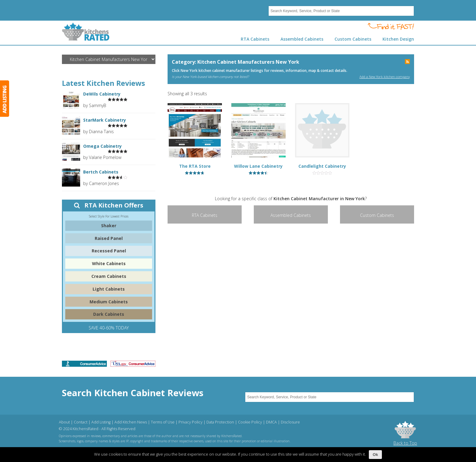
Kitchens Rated (86, 32)
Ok (375, 455)
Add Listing (101, 422)
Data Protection (220, 422)
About (64, 422)
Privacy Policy (190, 422)
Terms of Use (163, 422)
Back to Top (405, 443)
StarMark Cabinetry (105, 120)
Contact (81, 422)
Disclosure (290, 422)
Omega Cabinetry (102, 146)
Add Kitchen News (131, 422)
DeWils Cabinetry (102, 94)
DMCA (271, 422)
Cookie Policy (250, 422)
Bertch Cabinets (101, 172)
